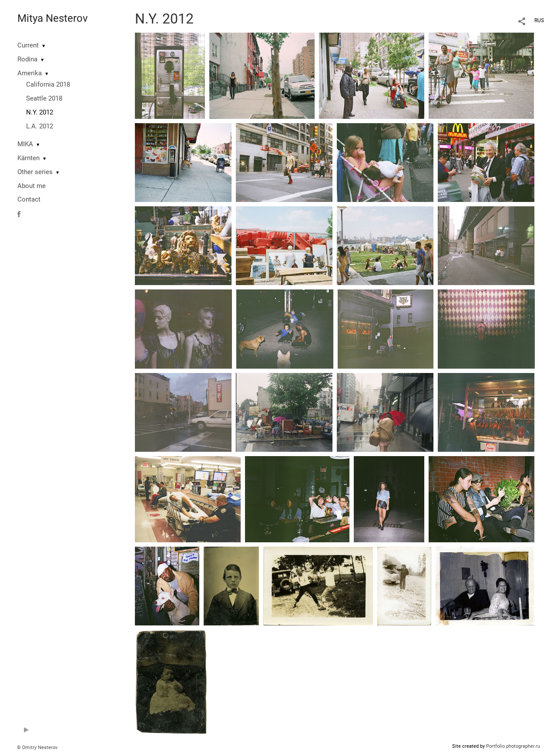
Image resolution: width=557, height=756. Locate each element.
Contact (29, 199)
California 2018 (48, 84)
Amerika (30, 73)
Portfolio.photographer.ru (513, 746)
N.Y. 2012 (40, 112)
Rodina (27, 59)
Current (28, 45)
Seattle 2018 (44, 98)
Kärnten (29, 158)
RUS (539, 20)
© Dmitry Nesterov (37, 748)
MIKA (25, 144)
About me (32, 186)
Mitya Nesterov (53, 18)
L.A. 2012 (40, 126)
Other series (35, 172)
